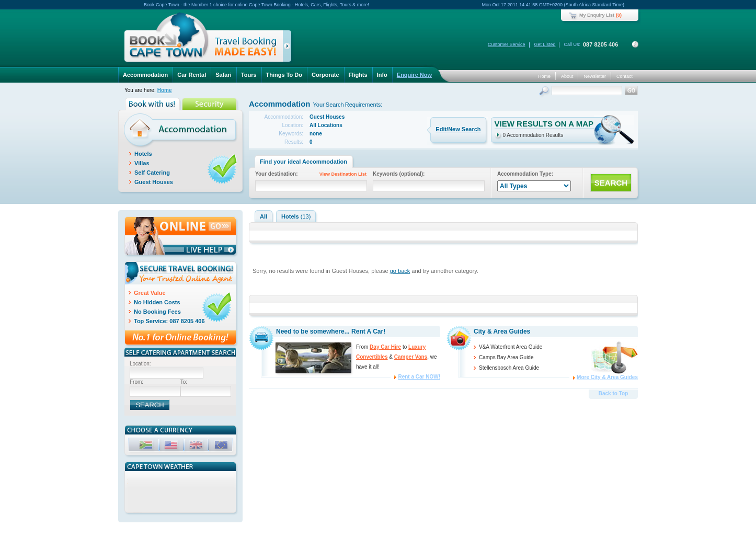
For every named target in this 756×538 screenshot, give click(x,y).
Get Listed (545, 44)
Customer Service (507, 44)
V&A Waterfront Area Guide (511, 347)
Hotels (143, 154)
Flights (358, 75)
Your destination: (313, 175)
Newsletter (595, 76)
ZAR (147, 446)
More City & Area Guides (607, 377)
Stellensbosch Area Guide (509, 368)
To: (184, 382)
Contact (625, 76)
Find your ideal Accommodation (303, 162)
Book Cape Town (203, 39)
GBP (197, 446)
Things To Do (284, 75)
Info (382, 75)
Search (545, 92)
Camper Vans (411, 357)
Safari (224, 75)
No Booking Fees (157, 312)
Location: (140, 364)
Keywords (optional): (399, 174)
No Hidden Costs (157, 302)
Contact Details (635, 44)
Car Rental (192, 75)
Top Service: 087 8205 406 (169, 321)
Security (210, 104)
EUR (222, 446)
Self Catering (152, 173)
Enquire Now (414, 75)
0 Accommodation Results (533, 135)
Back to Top (613, 393)
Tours (249, 75)
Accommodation (145, 75)
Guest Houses (154, 182)
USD (172, 446)
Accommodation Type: (525, 174)
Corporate (325, 75)
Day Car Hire (385, 347)
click (289, 48)
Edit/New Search (458, 129)
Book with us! (153, 104)
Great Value (150, 293)
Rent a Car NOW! (419, 377)
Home (544, 76)
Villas (142, 163)
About (567, 76)
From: (136, 382)
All (264, 216)
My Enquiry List (597, 15)
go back (400, 271)
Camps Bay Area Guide (506, 357)
